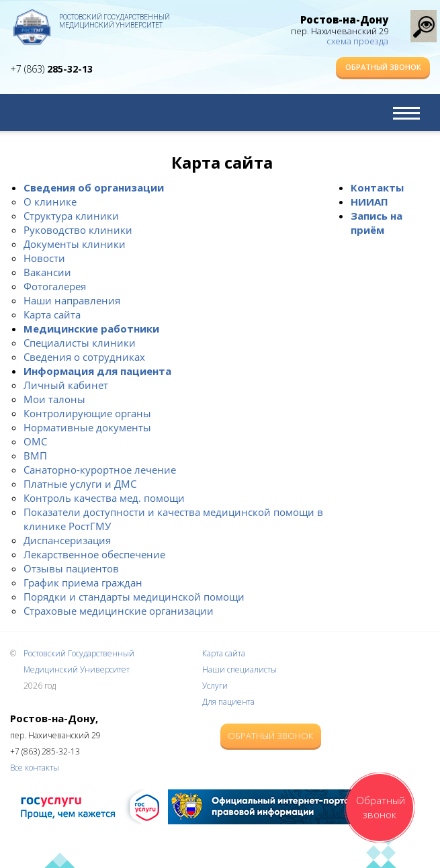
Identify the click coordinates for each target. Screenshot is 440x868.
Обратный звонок (383, 67)
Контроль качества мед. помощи (104, 498)
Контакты (377, 187)
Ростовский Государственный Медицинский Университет (115, 21)
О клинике (50, 202)
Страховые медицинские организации (119, 611)
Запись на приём (377, 223)
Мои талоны (54, 399)
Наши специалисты (239, 669)
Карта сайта (52, 314)
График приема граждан (83, 582)
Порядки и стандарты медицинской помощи (134, 597)
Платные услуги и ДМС (80, 484)
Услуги (215, 686)
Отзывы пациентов (71, 568)
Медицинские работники (91, 329)
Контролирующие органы (87, 413)
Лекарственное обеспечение (94, 554)
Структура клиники (71, 216)
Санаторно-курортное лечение (100, 470)
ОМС (35, 441)
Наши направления (72, 300)
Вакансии (47, 272)
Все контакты (35, 768)
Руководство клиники (78, 230)
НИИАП (369, 202)
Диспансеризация (67, 540)
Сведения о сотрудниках (84, 357)
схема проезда (357, 41)
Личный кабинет (66, 385)
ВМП (35, 455)
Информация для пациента (97, 371)
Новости (44, 258)
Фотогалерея (55, 286)
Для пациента (228, 702)
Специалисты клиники (80, 343)
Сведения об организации (94, 187)
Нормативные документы (87, 427)
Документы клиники (75, 244)
